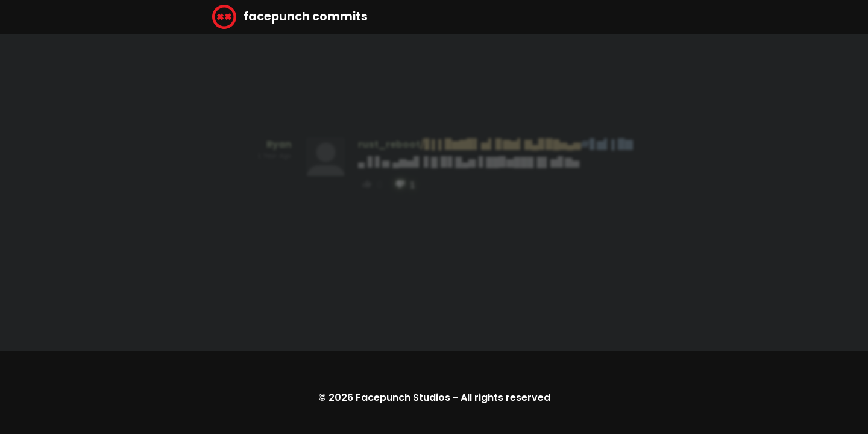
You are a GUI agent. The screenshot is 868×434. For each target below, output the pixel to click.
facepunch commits (290, 17)
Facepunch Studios (403, 398)
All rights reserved (505, 398)
